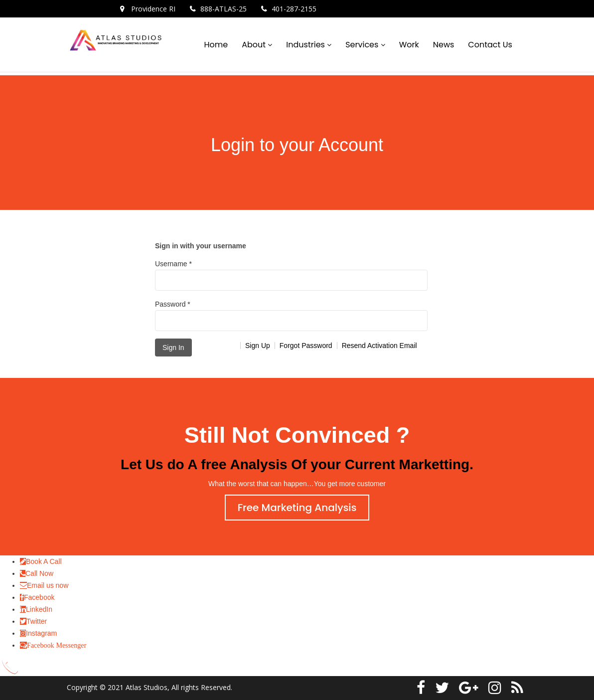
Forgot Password (306, 346)
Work (409, 45)
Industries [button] (306, 45)
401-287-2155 (294, 9)
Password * (291, 316)
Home (216, 45)
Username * (291, 275)
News (444, 45)
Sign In (173, 348)
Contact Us (490, 45)
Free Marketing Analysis (297, 508)
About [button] (255, 45)
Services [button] (363, 45)
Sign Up (258, 346)
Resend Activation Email (379, 346)
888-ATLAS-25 (223, 9)
